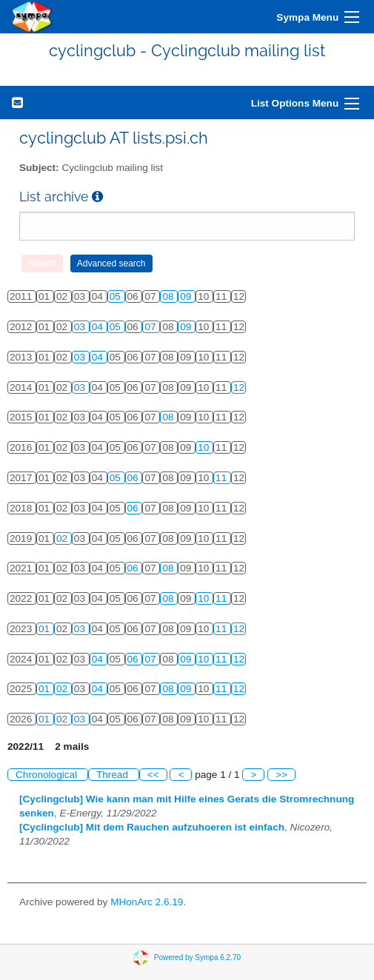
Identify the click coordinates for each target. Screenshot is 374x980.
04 (99, 327)
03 (81, 327)
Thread (114, 775)
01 (46, 629)
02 (63, 538)
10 (205, 447)
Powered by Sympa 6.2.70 (197, 957)
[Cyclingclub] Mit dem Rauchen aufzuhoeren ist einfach (152, 827)
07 (151, 327)
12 (239, 387)
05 (117, 296)
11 (223, 478)
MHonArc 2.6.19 (147, 902)
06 (134, 478)
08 (169, 296)
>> (281, 775)
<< (153, 775)
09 (187, 296)
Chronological (48, 775)
